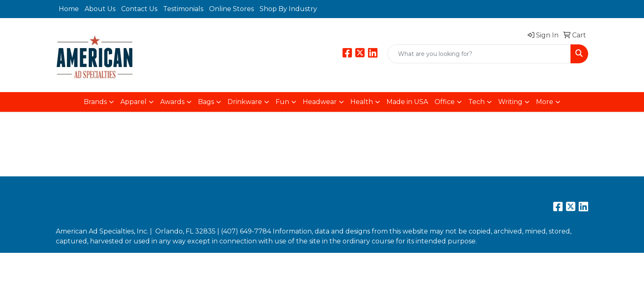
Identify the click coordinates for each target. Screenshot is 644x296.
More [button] (545, 102)
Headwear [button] (320, 102)
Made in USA (407, 102)
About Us (100, 9)
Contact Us (139, 9)
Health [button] (362, 102)
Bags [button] (206, 102)
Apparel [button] (133, 102)
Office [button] (445, 102)
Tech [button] (476, 102)
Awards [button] (172, 102)
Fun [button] (282, 102)
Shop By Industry (288, 9)
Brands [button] (95, 102)
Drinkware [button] (245, 102)
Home (69, 9)
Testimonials (183, 9)
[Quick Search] (479, 54)
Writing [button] (510, 102)
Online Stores (231, 9)
